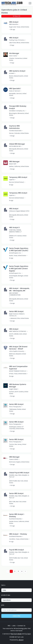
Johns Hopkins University (17, 351)
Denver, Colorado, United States (19, 133)
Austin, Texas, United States (18, 256)
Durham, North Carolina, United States (19, 393)
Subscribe (16, 616)
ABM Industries (14, 24)
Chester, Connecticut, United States (18, 59)
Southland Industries (15, 519)
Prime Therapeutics (15, 407)
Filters (17, 16)
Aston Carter (13, 56)
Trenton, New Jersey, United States (18, 445)
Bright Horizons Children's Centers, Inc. (17, 315)
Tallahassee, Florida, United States (17, 410)
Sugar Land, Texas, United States (19, 27)
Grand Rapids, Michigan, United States (19, 277)
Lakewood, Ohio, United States (20, 318)
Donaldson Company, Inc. (17, 111)
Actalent (12, 73)
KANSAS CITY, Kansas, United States (18, 237)
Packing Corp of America (17, 40)
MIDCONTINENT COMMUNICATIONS (15, 294)
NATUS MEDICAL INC (15, 146)
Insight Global (13, 389)
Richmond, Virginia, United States (19, 462)
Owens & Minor (14, 459)
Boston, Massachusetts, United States (19, 77)
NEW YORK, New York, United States (18, 503)
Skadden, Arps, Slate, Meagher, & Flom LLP (19, 476)
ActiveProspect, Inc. (15, 253)
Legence (12, 180)
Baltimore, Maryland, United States (18, 355)
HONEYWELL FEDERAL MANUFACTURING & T (15, 231)
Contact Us (21, 626)
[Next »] (25, 571)
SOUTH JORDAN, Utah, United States (18, 335)
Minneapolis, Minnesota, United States (19, 150)
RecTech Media (16, 634)
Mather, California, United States (19, 166)
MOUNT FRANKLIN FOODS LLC (18, 371)
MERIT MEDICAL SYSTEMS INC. (18, 331)
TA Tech (28, 634)
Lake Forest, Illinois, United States (19, 43)
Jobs (14, 626)
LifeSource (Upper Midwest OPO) (19, 211)
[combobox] (16, 590)
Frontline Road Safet (15, 131)
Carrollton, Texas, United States (19, 539)
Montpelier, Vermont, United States (18, 94)
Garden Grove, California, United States (19, 522)
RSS (9, 626)
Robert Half (13, 164)
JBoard (21, 640)
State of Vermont (15, 91)
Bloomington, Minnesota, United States (19, 114)
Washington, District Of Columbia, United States (17, 428)
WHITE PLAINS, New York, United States (18, 482)
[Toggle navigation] (30, 3)
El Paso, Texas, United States (18, 374)
